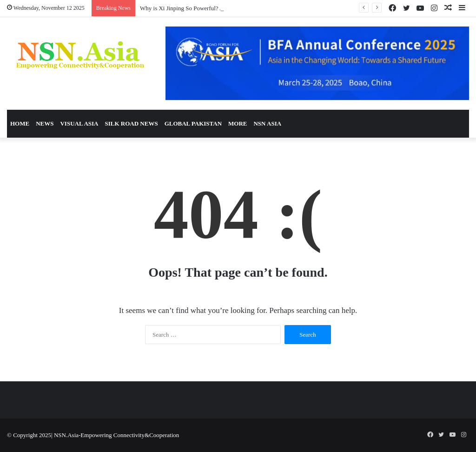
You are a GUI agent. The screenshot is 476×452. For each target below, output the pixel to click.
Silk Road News (131, 123)
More (238, 123)
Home (20, 123)
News (45, 123)
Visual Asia (79, 123)
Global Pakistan (193, 123)
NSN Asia (267, 123)
